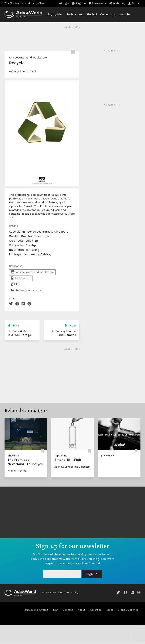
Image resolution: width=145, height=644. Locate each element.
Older (71, 325)
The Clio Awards (14, 3)
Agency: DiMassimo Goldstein (72, 467)
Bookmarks (98, 3)
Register (79, 3)
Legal (110, 610)
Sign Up (92, 574)
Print (17, 284)
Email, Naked (67, 335)
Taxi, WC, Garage (19, 335)
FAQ (55, 610)
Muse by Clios (36, 3)
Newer (14, 325)
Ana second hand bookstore (28, 57)
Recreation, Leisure (26, 290)
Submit (134, 3)
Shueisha (13, 456)
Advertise (96, 610)
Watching (117, 3)
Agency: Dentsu (17, 471)
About (81, 610)
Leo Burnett (28, 71)
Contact (68, 610)
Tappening (61, 456)
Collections (108, 14)
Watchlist (125, 14)
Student (92, 14)
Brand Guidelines (128, 610)
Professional (75, 14)
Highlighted (55, 14)
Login (64, 3)
